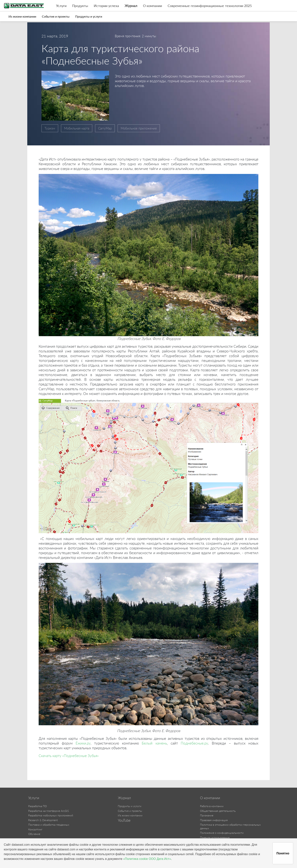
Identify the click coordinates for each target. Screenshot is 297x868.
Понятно (283, 853)
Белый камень (154, 743)
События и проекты (56, 16)
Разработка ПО (38, 806)
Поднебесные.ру (194, 743)
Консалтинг (35, 829)
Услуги (61, 6)
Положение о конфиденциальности (222, 833)
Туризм (50, 128)
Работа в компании (212, 806)
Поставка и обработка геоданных (49, 825)
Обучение (34, 834)
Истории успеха (106, 6)
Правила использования (215, 837)
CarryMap (105, 128)
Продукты (80, 6)
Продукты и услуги (89, 16)
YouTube (124, 820)
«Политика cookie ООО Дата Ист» (147, 859)
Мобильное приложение (139, 128)
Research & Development (43, 820)
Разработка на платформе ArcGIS (48, 811)
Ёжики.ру (83, 743)
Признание (207, 815)
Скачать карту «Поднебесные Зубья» (69, 756)
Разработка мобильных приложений (51, 815)
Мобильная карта (77, 128)
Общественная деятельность (218, 811)
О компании (152, 6)
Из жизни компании (22, 16)
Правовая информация (214, 820)
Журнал (131, 6)
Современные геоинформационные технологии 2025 (210, 6)
